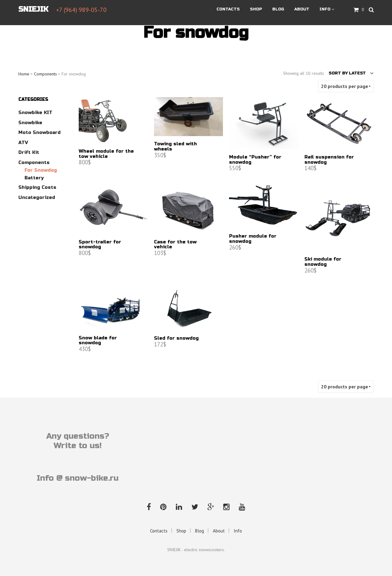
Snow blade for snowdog (98, 341)
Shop (256, 10)
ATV (23, 143)
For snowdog (41, 170)
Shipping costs (37, 187)
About (302, 10)
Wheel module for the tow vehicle (106, 154)
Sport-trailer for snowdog (100, 245)
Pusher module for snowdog (253, 239)
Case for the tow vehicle (175, 245)
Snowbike (30, 123)
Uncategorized (37, 197)
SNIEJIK (33, 10)
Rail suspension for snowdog (329, 160)
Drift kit (29, 152)
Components (45, 74)
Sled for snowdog (176, 338)
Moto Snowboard (40, 132)
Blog (278, 10)
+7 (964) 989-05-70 (81, 10)
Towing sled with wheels (175, 147)
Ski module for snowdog (323, 262)
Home (24, 74)
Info (325, 10)
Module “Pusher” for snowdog (255, 160)
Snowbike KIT (35, 113)
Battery (34, 178)
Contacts (228, 10)
